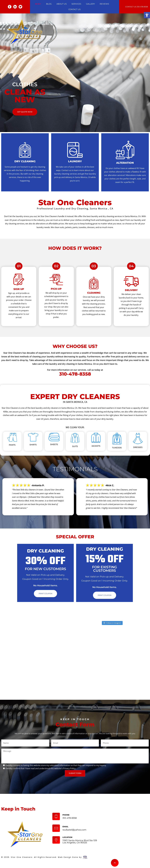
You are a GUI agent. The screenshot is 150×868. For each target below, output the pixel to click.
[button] (147, 15)
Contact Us (74, 9)
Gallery (90, 4)
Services (76, 4)
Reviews (104, 4)
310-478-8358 (142, 7)
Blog (49, 4)
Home (38, 4)
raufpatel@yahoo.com (74, 830)
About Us (62, 4)
